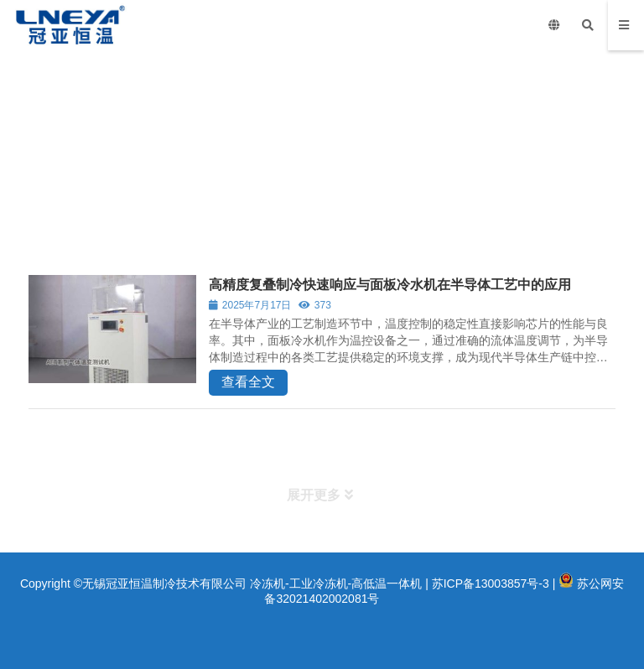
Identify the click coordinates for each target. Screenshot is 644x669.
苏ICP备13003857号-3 (491, 583)
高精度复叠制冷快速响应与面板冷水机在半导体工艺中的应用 (390, 285)
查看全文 (248, 382)
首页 (33, 202)
